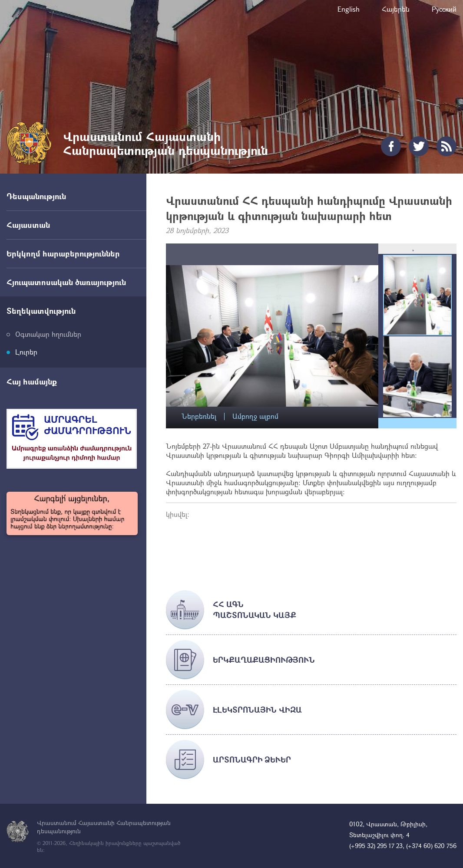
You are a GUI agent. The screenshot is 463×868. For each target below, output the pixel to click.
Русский (444, 9)
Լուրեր (26, 352)
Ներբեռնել (199, 416)
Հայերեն (396, 9)
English (349, 9)
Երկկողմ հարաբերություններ (63, 253)
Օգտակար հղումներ (48, 334)
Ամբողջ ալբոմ (255, 416)
